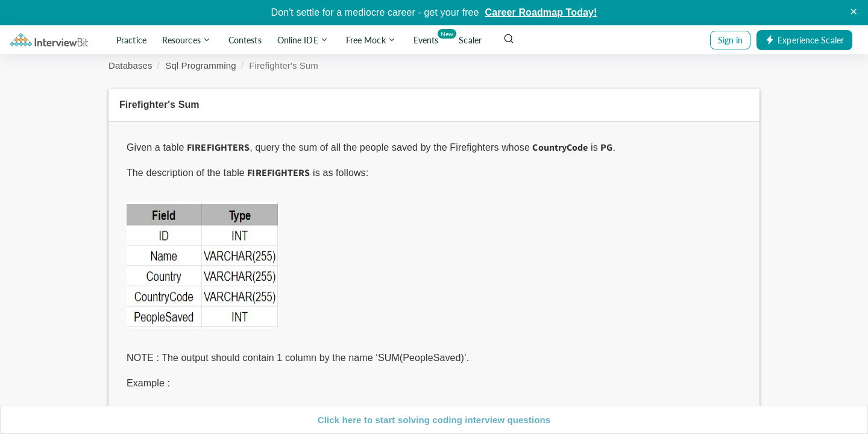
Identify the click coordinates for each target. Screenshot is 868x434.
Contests (245, 40)
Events (428, 38)
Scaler (470, 40)
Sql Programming (200, 65)
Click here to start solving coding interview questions (434, 420)
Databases (131, 65)
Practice (131, 40)
